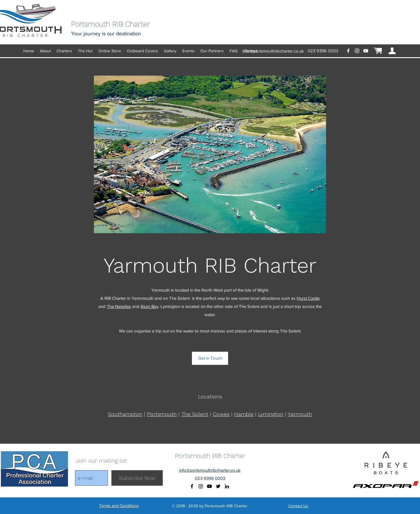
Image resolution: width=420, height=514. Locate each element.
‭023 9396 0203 (323, 51)
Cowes (221, 414)
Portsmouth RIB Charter (210, 456)
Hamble (244, 414)
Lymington (271, 414)
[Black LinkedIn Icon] (227, 486)
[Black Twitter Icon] (218, 486)
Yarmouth (300, 414)
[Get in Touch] (210, 358)
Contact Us (298, 506)
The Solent (195, 414)
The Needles (119, 306)
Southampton (125, 414)
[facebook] (348, 51)
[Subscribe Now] (137, 478)
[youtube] (366, 51)
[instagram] (357, 51)
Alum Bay (149, 306)
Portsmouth (162, 414)
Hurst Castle (308, 298)
